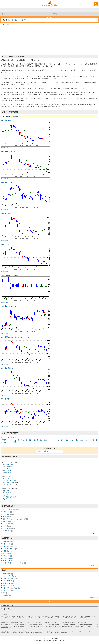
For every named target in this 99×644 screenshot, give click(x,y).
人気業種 (54, 14)
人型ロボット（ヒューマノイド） (13, 563)
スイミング (56, 440)
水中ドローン (7, 470)
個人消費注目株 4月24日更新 (17, 20)
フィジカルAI (7, 493)
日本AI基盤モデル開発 (9, 497)
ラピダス (5, 499)
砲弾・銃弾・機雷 (8, 464)
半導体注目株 (7, 479)
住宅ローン (48, 440)
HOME (3, 25)
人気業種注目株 (7, 581)
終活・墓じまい (38, 440)
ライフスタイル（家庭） (10, 437)
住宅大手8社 (15, 116)
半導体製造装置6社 (8, 578)
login (96, 5)
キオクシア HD (7, 514)
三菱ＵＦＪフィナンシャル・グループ (14, 519)
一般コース (54, 631)
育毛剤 (4, 440)
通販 (67, 440)
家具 (22, 440)
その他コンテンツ (6, 609)
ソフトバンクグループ (9, 509)
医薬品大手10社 (7, 586)
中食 (71, 440)
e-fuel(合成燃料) (8, 466)
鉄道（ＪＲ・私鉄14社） (10, 588)
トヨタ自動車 (7, 524)
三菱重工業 (6, 512)
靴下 (30, 440)
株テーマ (4, 14)
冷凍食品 (15, 442)
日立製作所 (7, 531)
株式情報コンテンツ (7, 605)
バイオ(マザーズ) (8, 576)
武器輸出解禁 (7, 472)
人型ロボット (7, 495)
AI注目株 (5, 485)
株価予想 (5, 148)
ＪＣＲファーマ (7, 528)
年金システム (79, 440)
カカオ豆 (17, 440)
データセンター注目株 (9, 481)
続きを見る (95, 533)
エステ (10, 440)
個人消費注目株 (7, 583)
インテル (5, 468)
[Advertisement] (49, 40)
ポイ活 (92, 440)
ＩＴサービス (7, 590)
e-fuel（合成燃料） (8, 549)
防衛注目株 (6, 483)
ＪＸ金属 (5, 526)
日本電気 (5, 521)
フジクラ (5, 517)
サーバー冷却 (7, 558)
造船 (4, 593)
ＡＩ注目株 (6, 556)
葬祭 (63, 440)
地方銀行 (6, 595)
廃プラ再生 (6, 491)
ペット (86, 440)
